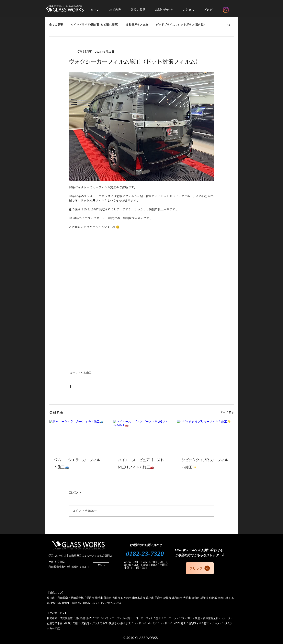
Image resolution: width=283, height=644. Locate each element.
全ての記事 (56, 25)
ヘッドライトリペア (145, 623)
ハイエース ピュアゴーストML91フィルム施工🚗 (141, 463)
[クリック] (200, 568)
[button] (115, 10)
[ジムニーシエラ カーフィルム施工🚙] (78, 436)
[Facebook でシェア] (71, 386)
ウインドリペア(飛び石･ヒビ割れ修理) (94, 25)
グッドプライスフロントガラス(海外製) (180, 25)
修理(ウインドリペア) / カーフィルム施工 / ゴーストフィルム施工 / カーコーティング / (135, 618)
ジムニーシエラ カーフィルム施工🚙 (77, 463)
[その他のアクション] (212, 52)
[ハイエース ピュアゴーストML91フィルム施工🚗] (142, 436)
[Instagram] (226, 10)
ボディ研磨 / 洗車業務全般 (203, 618)
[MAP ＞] (101, 565)
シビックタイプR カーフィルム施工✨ (205, 463)
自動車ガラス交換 (137, 25)
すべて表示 (227, 412)
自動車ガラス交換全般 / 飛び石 (65, 618)
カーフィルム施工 (81, 373)
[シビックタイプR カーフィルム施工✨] (205, 436)
